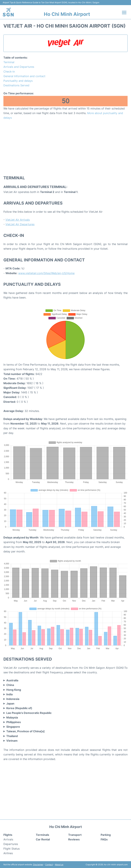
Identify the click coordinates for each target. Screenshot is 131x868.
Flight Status (12, 849)
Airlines (8, 853)
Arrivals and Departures (19, 67)
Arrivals (8, 839)
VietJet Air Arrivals (18, 220)
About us (59, 865)
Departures (11, 844)
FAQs (104, 839)
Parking (106, 835)
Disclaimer (38, 865)
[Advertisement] (65, 147)
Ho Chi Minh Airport (67, 14)
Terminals (42, 835)
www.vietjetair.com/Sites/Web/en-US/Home (46, 273)
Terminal (9, 62)
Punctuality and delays (18, 81)
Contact (49, 865)
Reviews (74, 839)
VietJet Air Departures (20, 224)
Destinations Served (16, 85)
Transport (75, 835)
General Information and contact (24, 76)
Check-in (9, 72)
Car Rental (43, 839)
